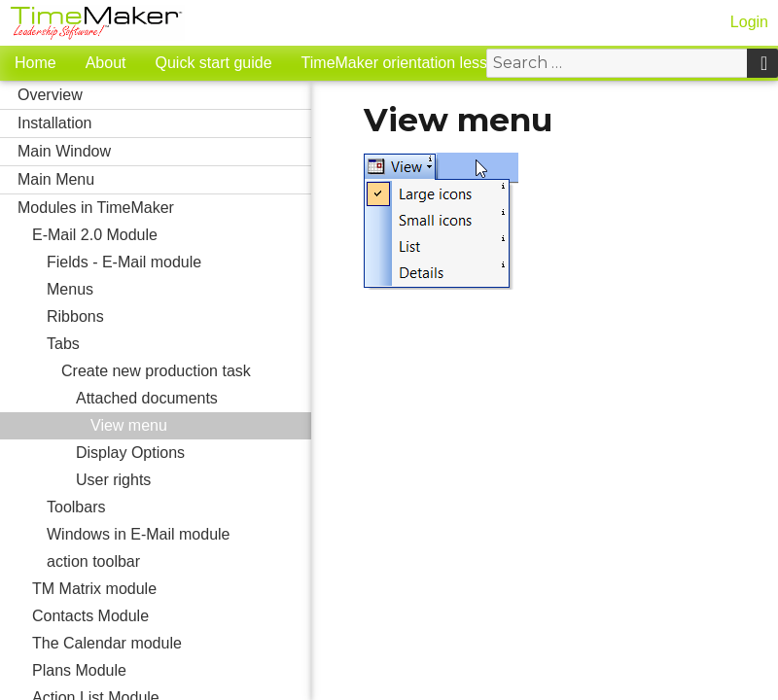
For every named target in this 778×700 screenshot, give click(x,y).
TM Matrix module (172, 589)
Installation (164, 123)
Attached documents (194, 399)
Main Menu (164, 180)
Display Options (194, 453)
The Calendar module (172, 644)
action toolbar (179, 562)
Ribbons (75, 316)
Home (35, 63)
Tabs (179, 344)
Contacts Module (172, 616)
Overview (164, 95)
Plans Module (172, 671)
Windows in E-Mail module (179, 535)
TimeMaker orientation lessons (407, 63)
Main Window (164, 152)
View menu (129, 425)
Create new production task (186, 371)
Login (749, 22)
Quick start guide (214, 63)
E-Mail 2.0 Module (172, 235)
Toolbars (179, 507)
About (106, 63)
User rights (194, 480)
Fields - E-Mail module (179, 262)
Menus (179, 290)
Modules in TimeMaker (164, 208)
